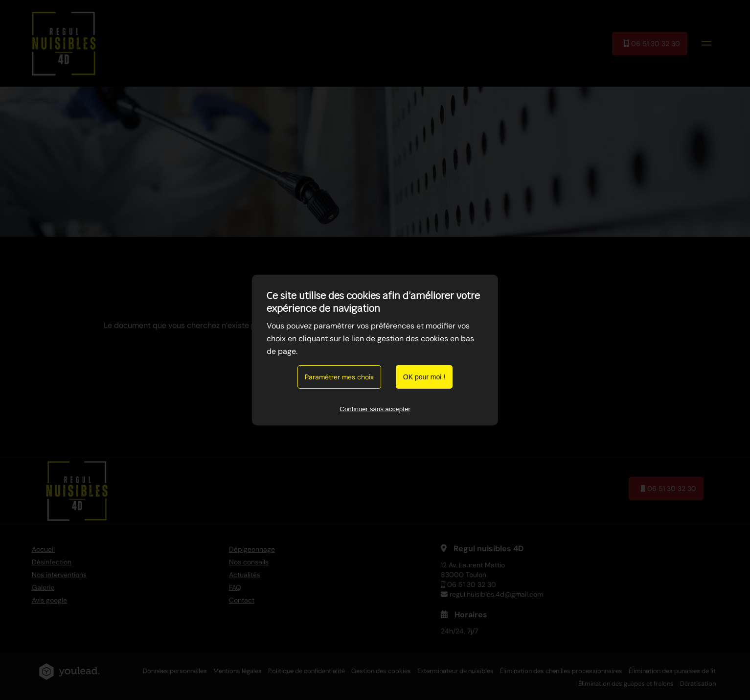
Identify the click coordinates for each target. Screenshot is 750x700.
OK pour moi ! (424, 377)
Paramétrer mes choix (339, 377)
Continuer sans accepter (375, 409)
